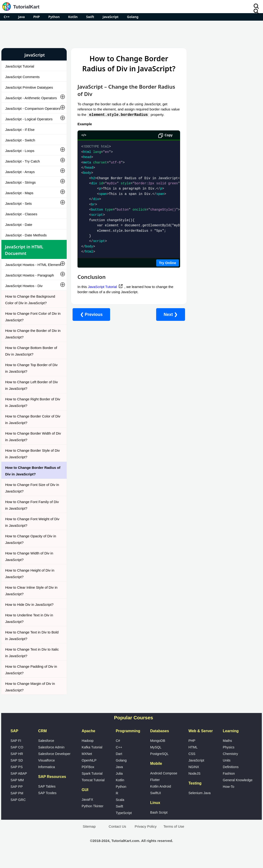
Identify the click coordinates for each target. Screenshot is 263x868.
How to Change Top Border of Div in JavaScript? (31, 381)
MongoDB (158, 754)
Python (54, 17)
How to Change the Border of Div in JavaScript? (31, 347)
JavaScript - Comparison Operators (24, 112)
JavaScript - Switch (20, 147)
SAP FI (16, 754)
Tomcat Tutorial (93, 793)
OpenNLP (89, 773)
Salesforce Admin (51, 760)
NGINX (194, 780)
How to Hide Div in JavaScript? (29, 618)
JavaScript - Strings (20, 189)
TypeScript (124, 826)
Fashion (229, 787)
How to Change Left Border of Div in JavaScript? (31, 398)
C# (118, 754)
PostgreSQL (159, 767)
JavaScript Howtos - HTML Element (26, 275)
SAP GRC (18, 813)
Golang (133, 17)
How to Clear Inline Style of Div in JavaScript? (31, 604)
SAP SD (17, 773)
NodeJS (194, 787)
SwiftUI (156, 806)
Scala (120, 813)
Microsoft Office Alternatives (212, 251)
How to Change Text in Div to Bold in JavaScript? (28, 649)
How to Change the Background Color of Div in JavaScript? (30, 313)
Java (21, 17)
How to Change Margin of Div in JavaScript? (30, 700)
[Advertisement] (131, 34)
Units (227, 773)
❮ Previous (89, 315)
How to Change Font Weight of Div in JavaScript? (29, 535)
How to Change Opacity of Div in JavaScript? (31, 552)
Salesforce (46, 754)
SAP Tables (47, 800)
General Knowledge (238, 793)
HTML (193, 760)
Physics (229, 760)
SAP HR (17, 767)
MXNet (87, 767)
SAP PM (17, 806)
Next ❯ (168, 315)
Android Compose (164, 786)
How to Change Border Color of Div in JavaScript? (30, 433)
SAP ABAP (19, 787)
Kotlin (73, 17)
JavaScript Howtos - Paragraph (30, 288)
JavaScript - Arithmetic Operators (31, 98)
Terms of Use (174, 840)
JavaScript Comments (22, 77)
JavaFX (87, 813)
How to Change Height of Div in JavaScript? (30, 587)
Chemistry (230, 767)
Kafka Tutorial (92, 760)
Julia (119, 787)
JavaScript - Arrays (20, 178)
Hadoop (88, 754)
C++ (7, 17)
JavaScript (111, 17)
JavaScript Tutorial (20, 66)
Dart (119, 767)
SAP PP (17, 800)
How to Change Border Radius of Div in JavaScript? (31, 484)
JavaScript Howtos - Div (24, 299)
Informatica (47, 780)
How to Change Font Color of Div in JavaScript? (31, 330)
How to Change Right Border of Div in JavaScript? (30, 415)
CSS (192, 767)
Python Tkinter (93, 819)
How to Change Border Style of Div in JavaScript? (29, 467)
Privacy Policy (145, 840)
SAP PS (17, 780)
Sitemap (89, 840)
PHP (37, 17)
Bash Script (159, 826)
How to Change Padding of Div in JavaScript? (31, 683)
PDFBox (88, 780)
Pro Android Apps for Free (223, 55)
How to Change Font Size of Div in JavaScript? (30, 501)
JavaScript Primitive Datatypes (29, 87)
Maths (227, 754)
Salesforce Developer (54, 767)
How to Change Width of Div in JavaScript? (29, 570)
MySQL (156, 760)
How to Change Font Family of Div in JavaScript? (29, 518)
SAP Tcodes (47, 806)
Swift (90, 17)
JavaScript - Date (19, 231)
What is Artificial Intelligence (212, 276)
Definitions (231, 780)
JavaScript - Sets (18, 210)
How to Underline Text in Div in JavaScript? (29, 631)
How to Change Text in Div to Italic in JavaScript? (28, 666)
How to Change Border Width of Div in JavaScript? (30, 450)
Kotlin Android (161, 800)
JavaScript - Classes (21, 221)
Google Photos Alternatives (211, 263)
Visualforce (47, 773)
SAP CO (17, 760)
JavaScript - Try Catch (23, 168)
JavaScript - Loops (20, 157)
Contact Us (117, 840)
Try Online (165, 263)
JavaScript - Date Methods (26, 242)
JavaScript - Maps (19, 199)
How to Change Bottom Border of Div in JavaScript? (31, 364)
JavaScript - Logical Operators (29, 126)
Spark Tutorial (92, 787)
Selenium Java (199, 806)
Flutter (155, 793)
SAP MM (17, 793)
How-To (229, 800)
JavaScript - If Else (20, 136)
